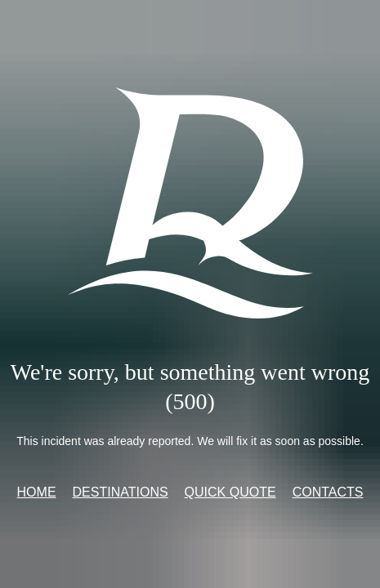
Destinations (121, 492)
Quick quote (230, 492)
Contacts (328, 492)
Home (37, 492)
